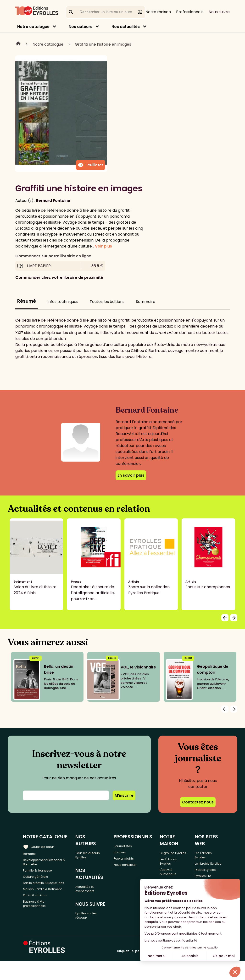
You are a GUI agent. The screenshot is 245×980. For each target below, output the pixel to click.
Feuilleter (91, 165)
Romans (31, 853)
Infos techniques (63, 302)
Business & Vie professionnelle (37, 930)
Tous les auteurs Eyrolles (95, 849)
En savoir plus (131, 475)
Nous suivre (219, 12)
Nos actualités (126, 27)
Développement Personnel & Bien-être (44, 864)
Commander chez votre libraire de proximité (59, 277)
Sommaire (146, 302)
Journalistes (131, 846)
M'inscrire (124, 795)
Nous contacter (134, 869)
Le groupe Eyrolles (175, 856)
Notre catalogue (33, 27)
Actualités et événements (91, 886)
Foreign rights (132, 861)
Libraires (127, 853)
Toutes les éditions (107, 302)
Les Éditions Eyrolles (176, 869)
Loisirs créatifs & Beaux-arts (45, 894)
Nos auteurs (81, 27)
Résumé (27, 301)
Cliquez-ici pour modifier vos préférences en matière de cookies (169, 970)
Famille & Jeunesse (41, 875)
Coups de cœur (41, 846)
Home (18, 44)
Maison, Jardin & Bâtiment (38, 908)
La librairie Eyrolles (207, 869)
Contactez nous (198, 802)
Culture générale (39, 883)
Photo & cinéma (38, 919)
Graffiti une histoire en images (103, 44)
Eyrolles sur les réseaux (93, 916)
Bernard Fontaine (53, 201)
